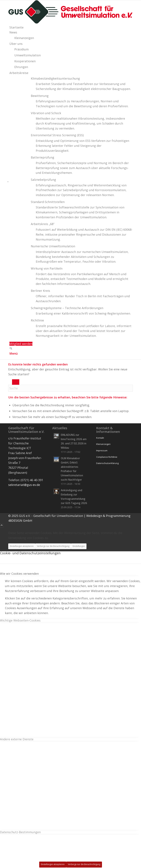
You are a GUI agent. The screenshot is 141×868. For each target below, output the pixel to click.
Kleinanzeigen (103, 444)
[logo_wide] (70, 23)
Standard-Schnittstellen (48, 202)
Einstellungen (79, 546)
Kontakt (100, 438)
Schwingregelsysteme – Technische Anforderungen (67, 308)
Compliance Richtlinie (107, 457)
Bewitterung (40, 96)
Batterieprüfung (42, 157)
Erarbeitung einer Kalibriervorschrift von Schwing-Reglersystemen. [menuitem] (83, 313)
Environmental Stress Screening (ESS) (57, 135)
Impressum (102, 450)
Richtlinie (37, 320)
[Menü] (14, 353)
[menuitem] (71, 28)
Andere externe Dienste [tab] (17, 739)
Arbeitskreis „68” (43, 224)
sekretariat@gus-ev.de (24, 485)
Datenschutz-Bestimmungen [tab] (20, 832)
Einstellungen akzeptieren (22, 546)
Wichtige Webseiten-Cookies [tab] (20, 620)
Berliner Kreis (40, 291)
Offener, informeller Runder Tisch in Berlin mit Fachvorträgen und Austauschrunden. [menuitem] (83, 299)
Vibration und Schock (46, 113)
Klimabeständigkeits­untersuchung (55, 78)
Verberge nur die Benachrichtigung (53, 546)
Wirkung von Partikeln (47, 268)
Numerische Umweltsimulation (53, 246)
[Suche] (11, 349)
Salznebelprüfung (43, 180)
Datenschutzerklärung (107, 463)
